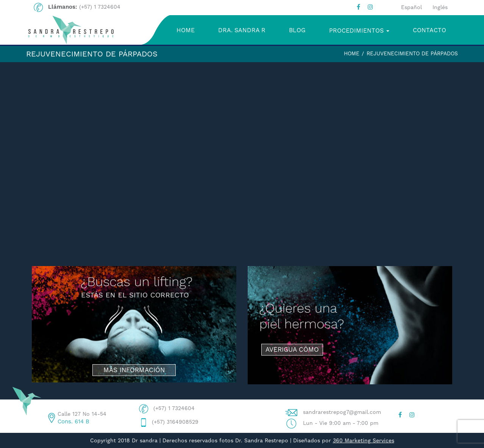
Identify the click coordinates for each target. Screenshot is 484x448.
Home (352, 53)
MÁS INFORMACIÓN (134, 370)
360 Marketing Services (364, 440)
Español (411, 7)
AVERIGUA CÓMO (292, 349)
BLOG (297, 30)
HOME (186, 30)
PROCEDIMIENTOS (359, 31)
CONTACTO (429, 30)
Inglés (440, 7)
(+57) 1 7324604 (100, 7)
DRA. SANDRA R (242, 30)
